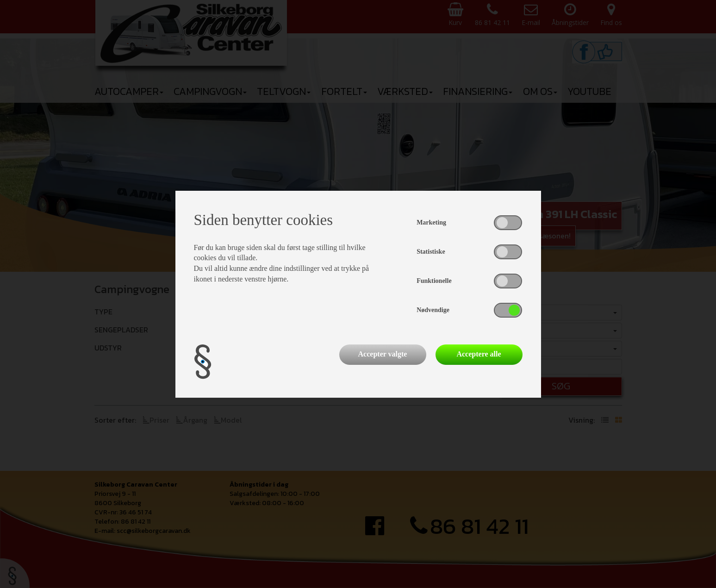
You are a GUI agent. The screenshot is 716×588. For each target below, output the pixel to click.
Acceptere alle (479, 354)
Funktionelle (434, 281)
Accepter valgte (383, 354)
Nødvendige (433, 310)
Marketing (431, 222)
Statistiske (431, 252)
